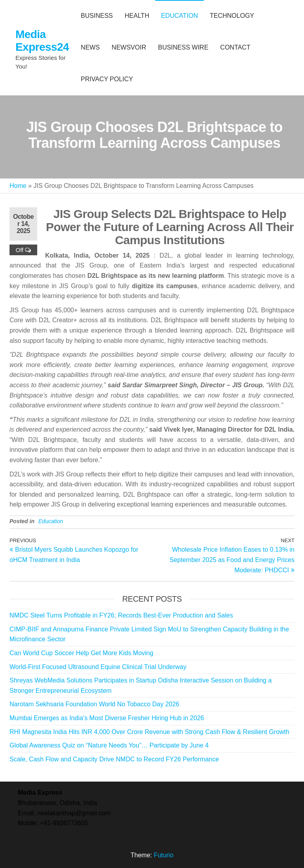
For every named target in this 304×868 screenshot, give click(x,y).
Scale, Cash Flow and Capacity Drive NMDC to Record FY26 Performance (114, 759)
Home (18, 186)
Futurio (163, 855)
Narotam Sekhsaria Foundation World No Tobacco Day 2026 (94, 704)
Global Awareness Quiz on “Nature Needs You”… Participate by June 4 (109, 745)
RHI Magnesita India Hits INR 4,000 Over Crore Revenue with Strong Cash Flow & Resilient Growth (149, 732)
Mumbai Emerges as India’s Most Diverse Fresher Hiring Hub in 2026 (107, 718)
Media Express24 (42, 41)
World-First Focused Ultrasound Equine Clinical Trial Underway (98, 667)
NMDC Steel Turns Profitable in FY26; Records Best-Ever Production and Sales (121, 615)
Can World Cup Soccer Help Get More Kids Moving (81, 653)
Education (51, 521)
